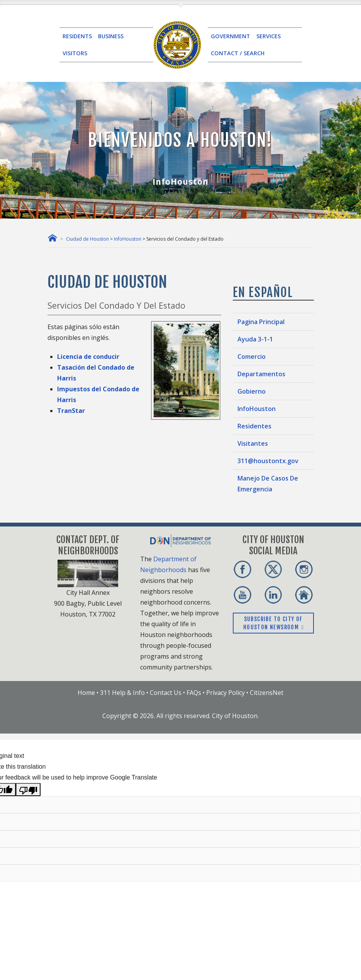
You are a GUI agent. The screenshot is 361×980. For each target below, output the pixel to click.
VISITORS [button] (75, 53)
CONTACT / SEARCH (238, 53)
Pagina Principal (261, 322)
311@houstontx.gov (268, 461)
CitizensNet (267, 693)
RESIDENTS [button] (77, 36)
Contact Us (166, 693)
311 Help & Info (122, 693)
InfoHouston (128, 239)
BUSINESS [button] (111, 36)
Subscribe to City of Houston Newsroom (273, 623)
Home (86, 693)
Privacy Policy (225, 693)
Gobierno (252, 391)
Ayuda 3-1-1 (255, 339)
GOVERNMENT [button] (230, 36)
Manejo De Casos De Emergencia (268, 484)
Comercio (252, 357)
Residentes (254, 426)
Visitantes (253, 443)
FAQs (194, 693)
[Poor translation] (28, 790)
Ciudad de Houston (87, 239)
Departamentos (261, 374)
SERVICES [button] (269, 36)
